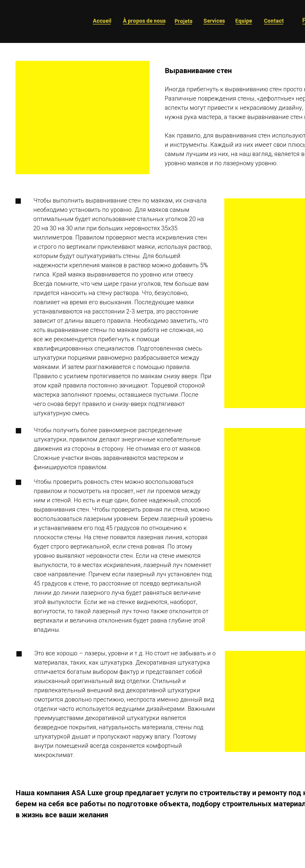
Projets (183, 21)
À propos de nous (144, 21)
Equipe (244, 21)
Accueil (102, 21)
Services (214, 21)
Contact (274, 21)
